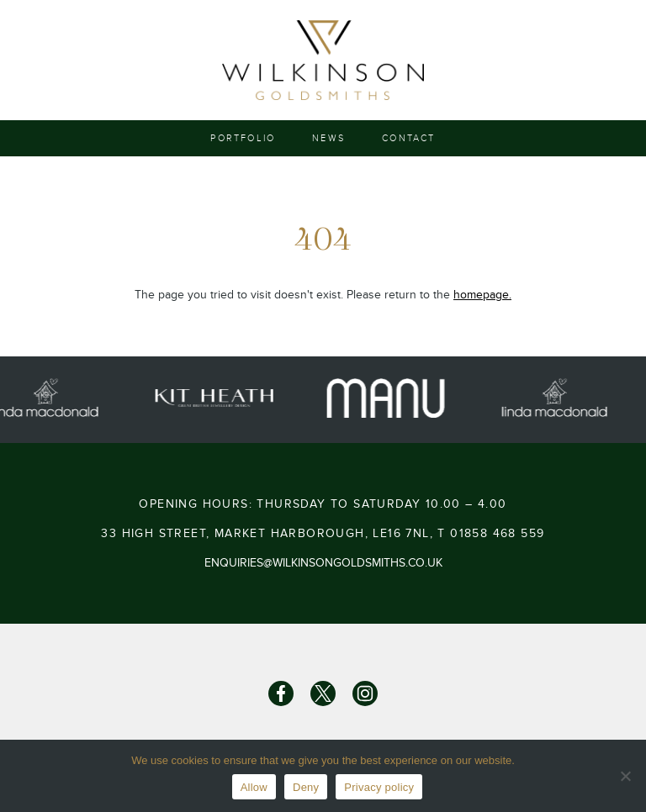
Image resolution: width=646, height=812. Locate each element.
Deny (306, 787)
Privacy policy (379, 787)
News (328, 138)
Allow (254, 787)
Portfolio (243, 138)
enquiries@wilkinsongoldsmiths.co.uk (323, 563)
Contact (408, 138)
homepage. (482, 295)
